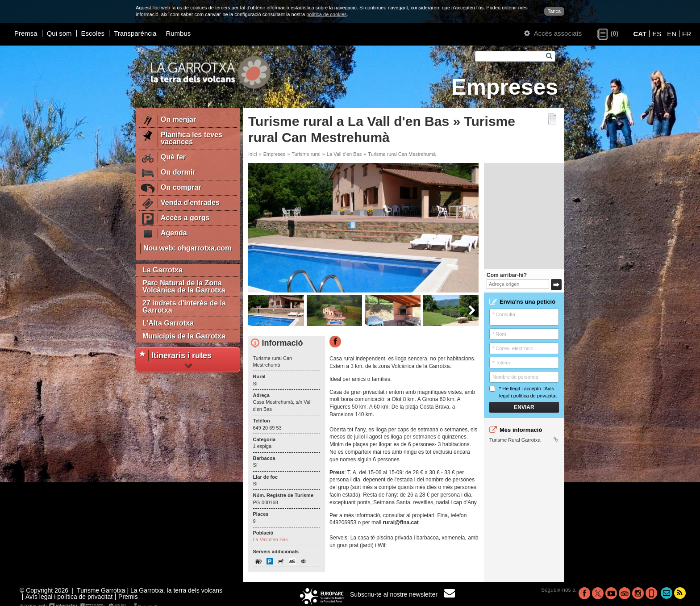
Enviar (524, 407)
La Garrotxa (162, 270)
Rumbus (178, 33)
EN (672, 34)
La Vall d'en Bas (344, 154)
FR (687, 34)
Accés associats (553, 33)
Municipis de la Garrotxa (184, 336)
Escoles (93, 33)
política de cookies (327, 14)
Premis (128, 597)
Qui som (59, 33)
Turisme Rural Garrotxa (524, 440)
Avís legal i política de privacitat (69, 597)
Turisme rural (306, 154)
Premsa (26, 33)
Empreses (275, 154)
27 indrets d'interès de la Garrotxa (184, 307)
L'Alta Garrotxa (168, 323)
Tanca (554, 11)
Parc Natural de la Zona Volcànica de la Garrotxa (184, 286)
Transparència (135, 33)
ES (657, 34)
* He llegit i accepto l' (523, 392)
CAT (640, 34)
